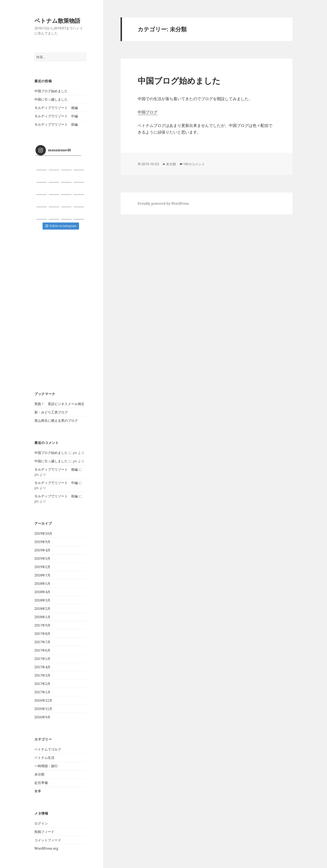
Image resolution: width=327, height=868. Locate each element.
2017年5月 (42, 659)
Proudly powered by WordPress (163, 203)
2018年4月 (42, 592)
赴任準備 (41, 783)
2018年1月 (42, 617)
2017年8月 (42, 634)
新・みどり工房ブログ (51, 412)
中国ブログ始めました (51, 91)
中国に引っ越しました (51, 99)
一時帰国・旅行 (46, 766)
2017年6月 (42, 650)
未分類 (39, 774)
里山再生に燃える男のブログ (56, 421)
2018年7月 (42, 575)
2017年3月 (42, 675)
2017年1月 (42, 692)
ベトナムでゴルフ (48, 749)
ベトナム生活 (44, 758)
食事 (38, 791)
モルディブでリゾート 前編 (56, 124)
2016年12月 (43, 700)
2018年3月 (42, 600)
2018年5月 (42, 584)
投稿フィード (44, 832)
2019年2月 (42, 567)
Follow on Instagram (61, 226)
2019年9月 (42, 542)
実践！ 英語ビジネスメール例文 (59, 404)
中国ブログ (148, 112)
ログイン (41, 823)
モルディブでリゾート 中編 (56, 116)
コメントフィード (48, 840)
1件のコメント (194, 164)
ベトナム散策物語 (57, 21)
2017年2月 (42, 684)
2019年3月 (42, 558)
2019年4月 (42, 550)
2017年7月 (42, 642)
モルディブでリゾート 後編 (56, 108)
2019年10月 (43, 533)
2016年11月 (43, 709)
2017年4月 (42, 667)
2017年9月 (42, 625)
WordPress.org (46, 848)
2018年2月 (42, 609)
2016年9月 (42, 717)
